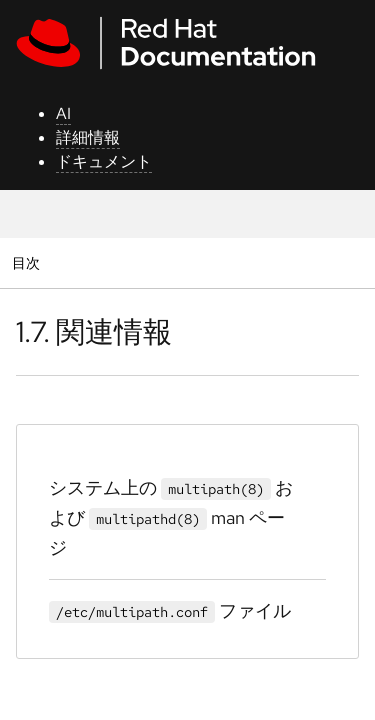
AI (63, 113)
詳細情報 (88, 137)
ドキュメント (104, 161)
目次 (28, 262)
